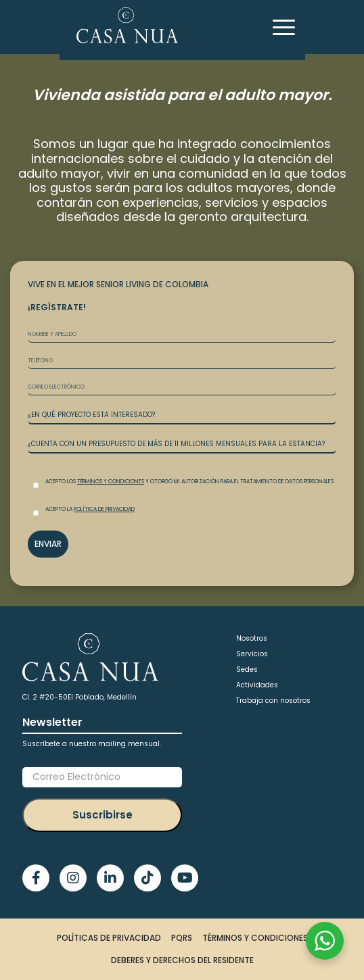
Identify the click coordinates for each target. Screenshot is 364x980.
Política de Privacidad (104, 509)
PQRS (182, 938)
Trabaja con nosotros (273, 701)
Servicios (252, 654)
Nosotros (252, 638)
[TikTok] (147, 878)
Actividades (257, 685)
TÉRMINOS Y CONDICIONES (255, 938)
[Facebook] (36, 878)
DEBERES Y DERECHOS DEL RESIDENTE (182, 960)
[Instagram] (73, 878)
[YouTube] (185, 878)
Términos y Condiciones (111, 482)
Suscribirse (103, 815)
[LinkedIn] (110, 878)
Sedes (247, 669)
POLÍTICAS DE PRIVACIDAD (109, 938)
